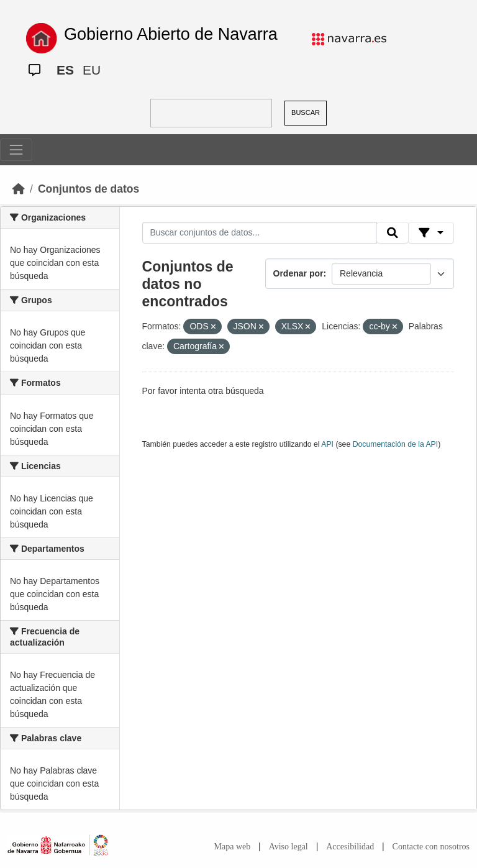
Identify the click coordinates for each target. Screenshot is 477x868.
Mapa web (233, 847)
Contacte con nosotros (431, 847)
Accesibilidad (350, 847)
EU (92, 70)
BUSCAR (306, 112)
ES (65, 70)
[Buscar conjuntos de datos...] (260, 233)
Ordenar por (298, 273)
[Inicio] (19, 189)
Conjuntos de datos (89, 189)
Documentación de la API (396, 444)
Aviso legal (288, 847)
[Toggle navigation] (16, 150)
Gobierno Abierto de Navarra (171, 34)
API (327, 444)
